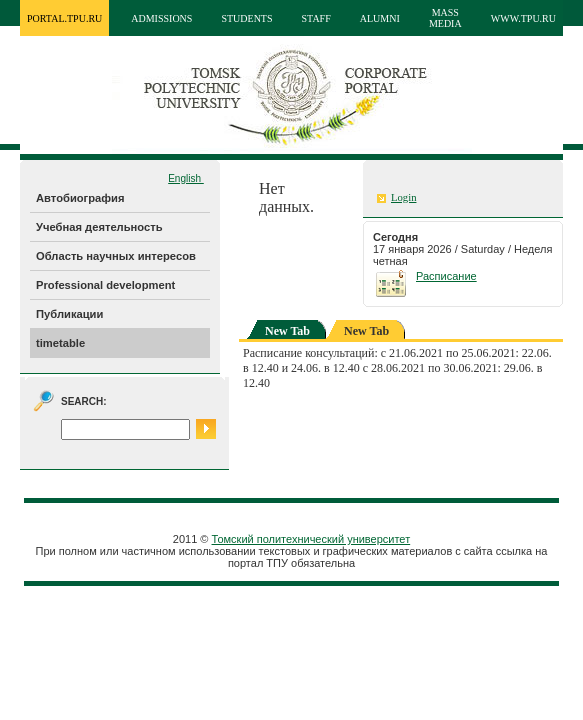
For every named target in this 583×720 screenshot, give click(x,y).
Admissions (161, 18)
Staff (316, 18)
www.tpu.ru (523, 18)
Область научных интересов (116, 256)
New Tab (287, 331)
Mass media (445, 18)
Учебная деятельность (99, 227)
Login (403, 197)
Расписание (446, 276)
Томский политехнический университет (311, 539)
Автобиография (80, 198)
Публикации (69, 314)
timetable (60, 343)
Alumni (380, 18)
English (186, 178)
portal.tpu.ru (64, 18)
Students (246, 18)
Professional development (105, 285)
